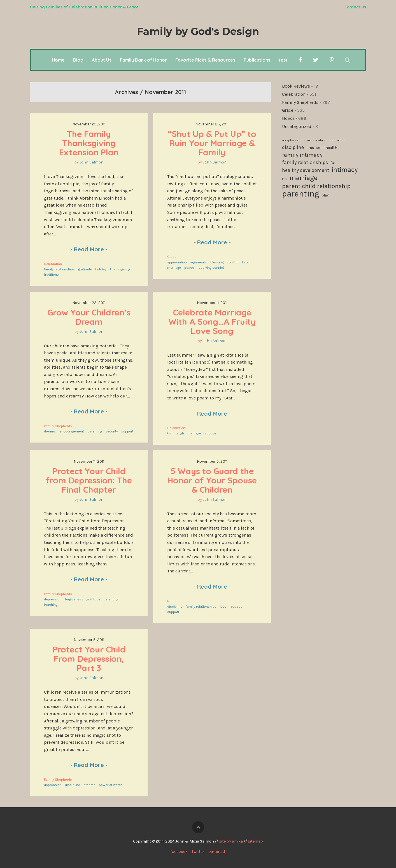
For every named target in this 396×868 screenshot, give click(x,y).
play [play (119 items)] (325, 195)
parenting (95, 431)
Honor (172, 601)
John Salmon (91, 162)
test (283, 60)
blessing (217, 262)
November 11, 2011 (212, 303)
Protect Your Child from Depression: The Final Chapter (90, 480)
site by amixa (231, 841)
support (127, 431)
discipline (175, 607)
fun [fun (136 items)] (334, 163)
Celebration (53, 264)
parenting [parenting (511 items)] (301, 194)
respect (236, 607)
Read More (89, 249)
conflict (233, 262)
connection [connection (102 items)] (337, 140)
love (223, 607)
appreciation (177, 262)
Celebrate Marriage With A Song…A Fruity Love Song (213, 322)
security (112, 431)
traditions (51, 275)
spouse (210, 433)
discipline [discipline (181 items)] (293, 147)
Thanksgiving (120, 269)
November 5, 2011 (212, 461)
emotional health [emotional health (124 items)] (322, 148)
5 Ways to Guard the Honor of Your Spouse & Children (213, 480)
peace (189, 268)
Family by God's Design (198, 31)
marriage (174, 268)
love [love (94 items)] (285, 179)
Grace (172, 257)
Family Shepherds (58, 426)
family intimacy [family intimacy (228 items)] (302, 155)
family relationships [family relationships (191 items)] (305, 162)
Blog (78, 60)
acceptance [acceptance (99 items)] (290, 140)
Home (58, 60)
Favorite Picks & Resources (205, 60)
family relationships (59, 269)
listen (246, 262)
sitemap (255, 841)
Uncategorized (297, 126)
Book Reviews (296, 86)
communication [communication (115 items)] (313, 140)
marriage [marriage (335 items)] (304, 178)
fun (170, 433)
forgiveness (74, 599)
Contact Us (355, 7)
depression (53, 599)
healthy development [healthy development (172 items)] (306, 170)
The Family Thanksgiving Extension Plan (89, 143)
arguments (199, 262)
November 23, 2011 (89, 124)
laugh (180, 433)
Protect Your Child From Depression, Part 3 (90, 659)
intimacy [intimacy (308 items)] (345, 170)
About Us (102, 60)
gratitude (85, 269)
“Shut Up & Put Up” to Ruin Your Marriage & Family (213, 143)
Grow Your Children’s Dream (90, 317)
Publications (257, 60)
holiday (101, 269)
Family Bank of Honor (143, 60)
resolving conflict (211, 268)
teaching (51, 605)
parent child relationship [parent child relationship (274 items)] (316, 186)
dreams (50, 431)
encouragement (72, 431)
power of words (111, 785)
